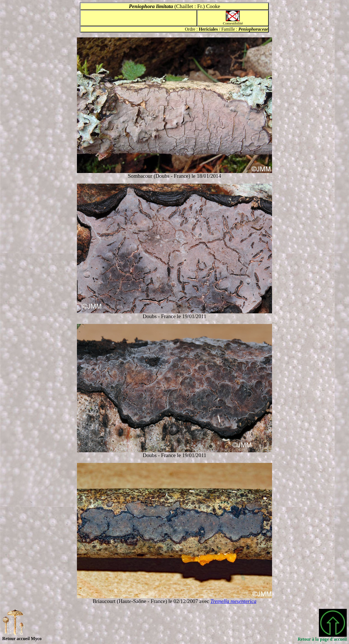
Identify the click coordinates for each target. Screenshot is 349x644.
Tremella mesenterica (233, 601)
